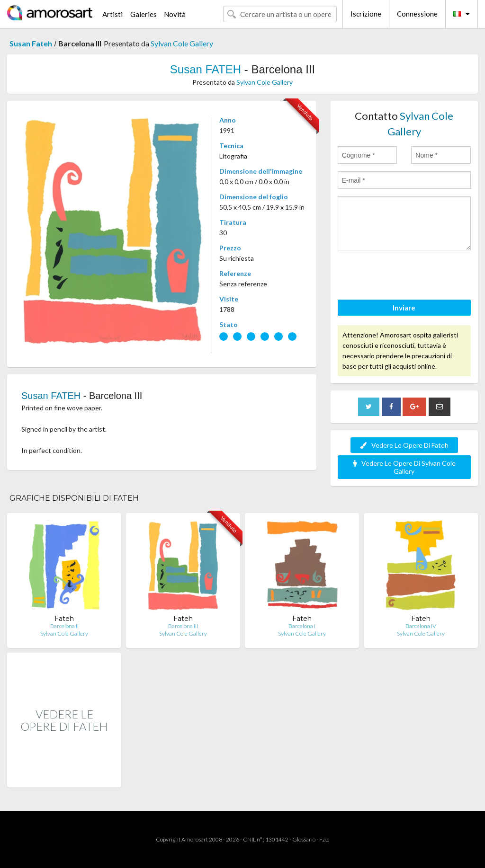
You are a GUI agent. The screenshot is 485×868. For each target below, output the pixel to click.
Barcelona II (64, 626)
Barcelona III (183, 626)
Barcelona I (302, 626)
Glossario (304, 839)
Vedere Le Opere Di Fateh (404, 445)
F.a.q (324, 839)
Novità (175, 14)
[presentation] (410, 276)
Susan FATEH (206, 69)
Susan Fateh (31, 43)
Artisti (112, 14)
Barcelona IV (421, 626)
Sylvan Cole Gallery (182, 43)
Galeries (144, 14)
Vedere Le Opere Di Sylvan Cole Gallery (404, 467)
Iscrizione (366, 14)
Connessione (417, 14)
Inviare (404, 308)
